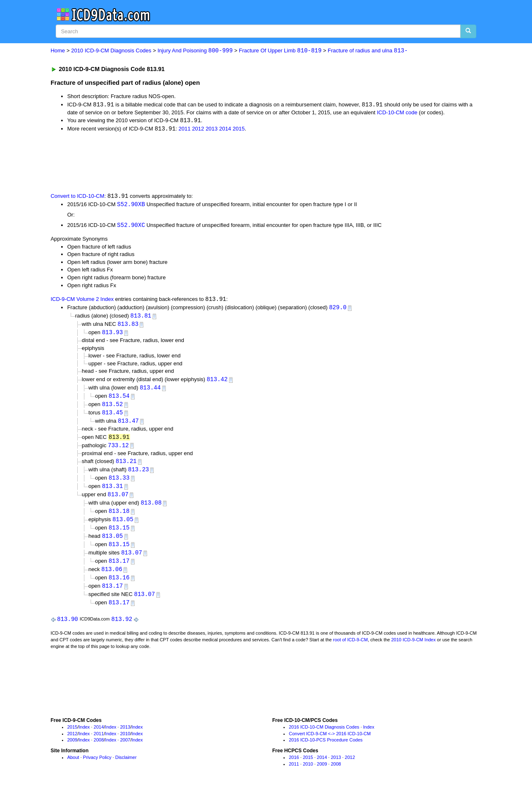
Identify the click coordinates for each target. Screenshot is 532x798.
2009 (72, 749)
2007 (125, 749)
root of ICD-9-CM (350, 649)
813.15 (119, 534)
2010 (125, 743)
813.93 (112, 335)
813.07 (118, 500)
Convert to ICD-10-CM (78, 197)
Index (84, 736)
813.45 (112, 416)
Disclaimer (126, 766)
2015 (239, 130)
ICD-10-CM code (397, 113)
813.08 (151, 509)
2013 (212, 130)
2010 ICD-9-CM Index (413, 649)
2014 (225, 130)
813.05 (123, 526)
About (73, 766)
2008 (99, 749)
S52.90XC (131, 227)
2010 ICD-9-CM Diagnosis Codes (111, 51)
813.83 (128, 326)
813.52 (112, 408)
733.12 (118, 449)
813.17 (119, 568)
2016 (294, 766)
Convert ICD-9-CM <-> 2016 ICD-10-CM (330, 743)
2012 (198, 130)
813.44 (150, 390)
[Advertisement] (199, 163)
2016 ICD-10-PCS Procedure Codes (326, 749)
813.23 (138, 474)
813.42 (217, 382)
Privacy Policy (97, 766)
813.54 (119, 399)
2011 (185, 130)
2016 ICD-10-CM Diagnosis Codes (324, 736)
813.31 (112, 491)
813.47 (128, 425)
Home (58, 51)
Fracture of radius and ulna (368, 51)
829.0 (338, 309)
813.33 (119, 483)
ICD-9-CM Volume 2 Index (82, 301)
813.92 (122, 628)
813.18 (119, 517)
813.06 (112, 577)
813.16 (119, 585)
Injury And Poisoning (195, 51)
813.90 (67, 628)
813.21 (126, 466)
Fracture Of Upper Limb (280, 51)
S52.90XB (131, 205)
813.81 (141, 318)
